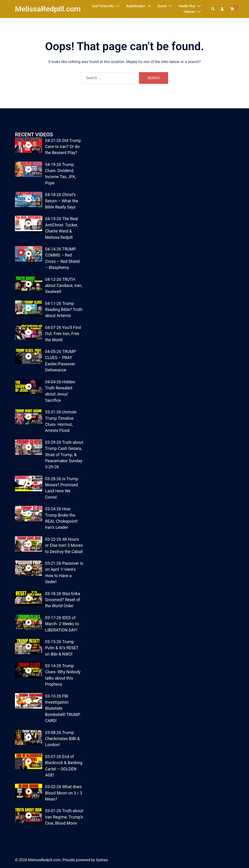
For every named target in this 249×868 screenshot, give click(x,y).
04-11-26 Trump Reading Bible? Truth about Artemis (64, 310)
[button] (213, 9)
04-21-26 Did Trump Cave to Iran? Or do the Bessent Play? (63, 147)
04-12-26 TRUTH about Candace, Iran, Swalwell (64, 286)
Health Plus (187, 6)
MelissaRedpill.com (48, 9)
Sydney (102, 860)
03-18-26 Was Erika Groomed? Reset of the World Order (62, 600)
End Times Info (103, 6)
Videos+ (189, 12)
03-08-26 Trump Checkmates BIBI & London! (62, 739)
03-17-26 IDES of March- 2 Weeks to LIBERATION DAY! (62, 624)
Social (162, 6)
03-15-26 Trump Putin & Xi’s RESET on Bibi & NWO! (62, 648)
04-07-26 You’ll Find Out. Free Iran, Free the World (63, 334)
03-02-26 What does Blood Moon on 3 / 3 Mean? (64, 793)
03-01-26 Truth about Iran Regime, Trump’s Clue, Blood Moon (64, 817)
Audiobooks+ (136, 6)
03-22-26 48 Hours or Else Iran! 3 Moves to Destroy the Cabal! (64, 545)
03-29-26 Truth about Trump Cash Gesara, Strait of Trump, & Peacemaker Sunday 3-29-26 (64, 455)
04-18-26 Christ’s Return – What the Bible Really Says (61, 201)
